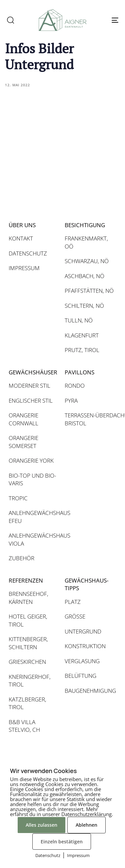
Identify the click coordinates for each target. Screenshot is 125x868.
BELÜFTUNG (80, 676)
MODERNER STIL (29, 386)
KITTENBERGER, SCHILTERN (28, 643)
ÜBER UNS (22, 225)
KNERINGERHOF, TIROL (30, 681)
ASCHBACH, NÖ (84, 276)
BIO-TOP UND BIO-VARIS (32, 479)
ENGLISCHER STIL (31, 401)
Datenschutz (48, 855)
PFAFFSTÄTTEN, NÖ (89, 291)
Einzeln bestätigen (62, 842)
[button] (10, 20)
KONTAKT (21, 238)
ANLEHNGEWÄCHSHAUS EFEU (33, 517)
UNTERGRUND (83, 631)
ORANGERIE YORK (31, 460)
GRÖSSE (75, 616)
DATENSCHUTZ (28, 253)
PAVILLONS (79, 372)
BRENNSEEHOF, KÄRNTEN (28, 598)
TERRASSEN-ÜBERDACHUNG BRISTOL (89, 419)
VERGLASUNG (82, 661)
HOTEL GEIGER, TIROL (28, 620)
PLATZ (73, 602)
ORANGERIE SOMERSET (23, 442)
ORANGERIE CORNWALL (23, 419)
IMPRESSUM (24, 268)
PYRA (71, 401)
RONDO (75, 386)
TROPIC (18, 498)
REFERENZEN (26, 580)
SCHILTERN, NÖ (84, 306)
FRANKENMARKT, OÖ (86, 242)
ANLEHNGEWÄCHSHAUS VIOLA (33, 539)
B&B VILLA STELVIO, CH (24, 726)
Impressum (78, 855)
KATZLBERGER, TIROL (27, 703)
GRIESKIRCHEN (27, 662)
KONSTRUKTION (85, 646)
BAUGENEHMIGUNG (89, 691)
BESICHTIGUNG (85, 225)
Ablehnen (86, 825)
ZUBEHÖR (21, 558)
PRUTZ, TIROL (82, 350)
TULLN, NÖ (79, 320)
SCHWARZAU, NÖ (87, 261)
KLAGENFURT (82, 335)
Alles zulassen (41, 825)
